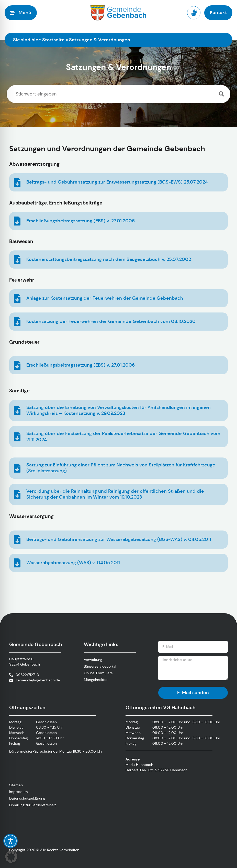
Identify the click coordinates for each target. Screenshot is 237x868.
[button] (11, 857)
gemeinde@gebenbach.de (38, 680)
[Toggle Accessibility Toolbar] (10, 841)
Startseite (53, 40)
